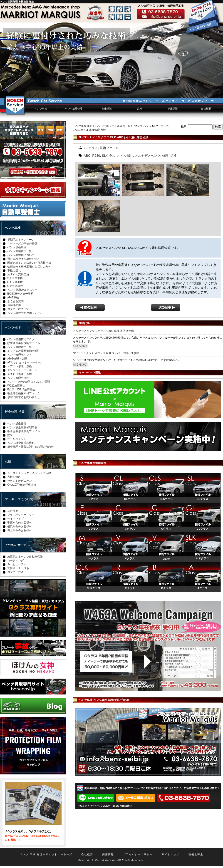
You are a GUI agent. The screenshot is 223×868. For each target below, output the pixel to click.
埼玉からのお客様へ (20, 530)
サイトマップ (15, 519)
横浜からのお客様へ (20, 526)
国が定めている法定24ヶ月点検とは (29, 263)
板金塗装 (107, 109)
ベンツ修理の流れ (18, 378)
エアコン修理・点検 (20, 366)
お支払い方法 (15, 572)
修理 (165, 156)
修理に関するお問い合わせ (24, 397)
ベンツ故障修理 (74, 109)
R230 (96, 156)
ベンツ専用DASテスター (22, 290)
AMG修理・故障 (17, 359)
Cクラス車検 (15, 286)
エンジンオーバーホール (22, 370)
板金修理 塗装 (15, 412)
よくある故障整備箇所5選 (23, 351)
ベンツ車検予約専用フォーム (25, 313)
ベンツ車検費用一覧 (20, 251)
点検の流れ (14, 477)
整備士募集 (196, 854)
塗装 (10, 435)
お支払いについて (18, 309)
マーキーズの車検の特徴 (22, 243)
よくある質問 (15, 301)
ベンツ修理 (13, 327)
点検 (140, 109)
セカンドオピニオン (20, 481)
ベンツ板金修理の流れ (21, 443)
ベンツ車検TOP (82, 126)
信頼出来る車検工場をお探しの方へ (29, 267)
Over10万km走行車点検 (22, 485)
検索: (184, 126)
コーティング (15, 560)
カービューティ (17, 564)
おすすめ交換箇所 (18, 274)
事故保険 (173, 109)
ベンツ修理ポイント (20, 355)
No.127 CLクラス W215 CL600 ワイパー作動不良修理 (106, 353)
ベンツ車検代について (21, 255)
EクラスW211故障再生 (21, 389)
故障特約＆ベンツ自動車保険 (25, 557)
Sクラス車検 (15, 278)
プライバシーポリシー (21, 515)
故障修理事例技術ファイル (24, 343)
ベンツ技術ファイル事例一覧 (113, 126)
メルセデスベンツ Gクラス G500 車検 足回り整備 (103, 331)
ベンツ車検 (41, 109)
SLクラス (91, 148)
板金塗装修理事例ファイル (24, 431)
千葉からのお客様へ (20, 523)
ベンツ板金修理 (17, 424)
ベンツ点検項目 (17, 247)
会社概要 (206, 109)
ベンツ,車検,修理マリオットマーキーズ (46, 854)
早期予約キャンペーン (21, 240)
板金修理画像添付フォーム (24, 393)
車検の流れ (14, 270)
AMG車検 (13, 298)
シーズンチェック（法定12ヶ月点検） (31, 473)
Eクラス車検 (15, 282)
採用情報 (108, 854)
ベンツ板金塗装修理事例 (22, 427)
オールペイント (17, 439)
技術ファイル (109, 148)
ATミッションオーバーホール (25, 362)
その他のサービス (17, 545)
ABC (87, 156)
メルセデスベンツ (148, 156)
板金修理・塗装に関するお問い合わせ (30, 447)
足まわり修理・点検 (20, 374)
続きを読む (80, 346)
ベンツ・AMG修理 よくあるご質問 (28, 382)
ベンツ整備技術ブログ (21, 339)
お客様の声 (14, 305)
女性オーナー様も (18, 568)
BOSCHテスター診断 (20, 294)
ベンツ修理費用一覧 (20, 347)
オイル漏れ (125, 156)
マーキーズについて (19, 499)
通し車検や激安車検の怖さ (24, 259)
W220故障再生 (16, 386)
